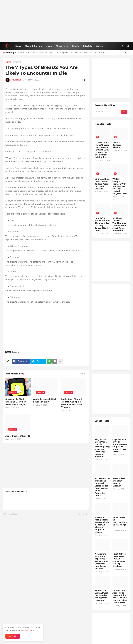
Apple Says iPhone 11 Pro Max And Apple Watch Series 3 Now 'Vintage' (72, 403)
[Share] (84, 80)
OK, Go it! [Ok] (13, 636)
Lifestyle (88, 46)
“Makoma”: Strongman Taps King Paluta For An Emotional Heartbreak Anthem (102, 561)
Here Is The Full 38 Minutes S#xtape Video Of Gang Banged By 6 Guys (102, 224)
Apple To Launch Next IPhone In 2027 (45, 400)
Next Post (83, 514)
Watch (99, 46)
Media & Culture (33, 46)
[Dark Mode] (123, 46)
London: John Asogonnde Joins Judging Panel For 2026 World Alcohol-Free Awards (120, 597)
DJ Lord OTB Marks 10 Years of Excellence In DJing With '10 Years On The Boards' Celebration (61, 53)
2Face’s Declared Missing (117, 145)
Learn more (27, 630)
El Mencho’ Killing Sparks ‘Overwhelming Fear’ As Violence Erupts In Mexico (102, 525)
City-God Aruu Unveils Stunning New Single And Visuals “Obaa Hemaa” (120, 446)
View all (82, 374)
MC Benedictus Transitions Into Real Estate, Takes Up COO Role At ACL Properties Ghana (102, 487)
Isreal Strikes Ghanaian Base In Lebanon (119, 482)
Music (49, 46)
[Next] (129, 53)
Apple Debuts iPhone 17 (18, 436)
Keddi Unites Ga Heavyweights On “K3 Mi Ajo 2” (119, 522)
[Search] (128, 46)
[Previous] (126, 53)
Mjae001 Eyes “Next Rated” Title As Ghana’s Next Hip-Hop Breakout (119, 560)
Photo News (62, 46)
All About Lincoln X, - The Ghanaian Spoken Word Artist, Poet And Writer (119, 224)
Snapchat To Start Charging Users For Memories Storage (16, 402)
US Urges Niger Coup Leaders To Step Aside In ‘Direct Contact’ (102, 184)
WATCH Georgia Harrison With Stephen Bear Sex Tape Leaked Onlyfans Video (120, 186)
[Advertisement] (66, 21)
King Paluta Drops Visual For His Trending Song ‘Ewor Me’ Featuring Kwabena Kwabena (102, 448)
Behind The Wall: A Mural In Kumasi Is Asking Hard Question (101, 595)
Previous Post (11, 514)
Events (76, 46)
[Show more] (60, 361)
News (18, 46)
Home (8, 62)
